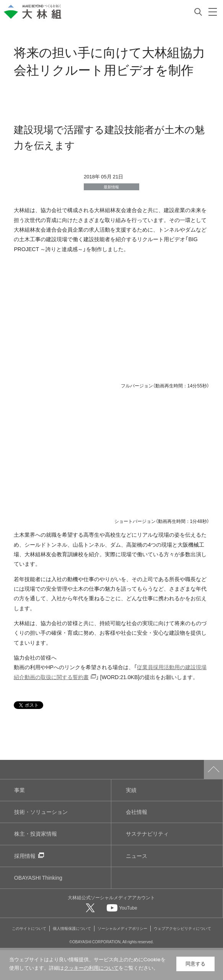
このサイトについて (29, 928)
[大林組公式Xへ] (91, 908)
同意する (195, 964)
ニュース (137, 856)
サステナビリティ (147, 834)
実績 (131, 790)
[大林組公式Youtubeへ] (122, 908)
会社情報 (137, 812)
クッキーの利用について (91, 968)
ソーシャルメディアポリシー (122, 928)
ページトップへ (213, 769)
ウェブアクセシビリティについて (182, 928)
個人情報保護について (72, 928)
